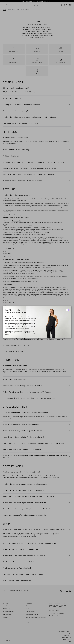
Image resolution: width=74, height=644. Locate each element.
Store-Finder (17, 331)
